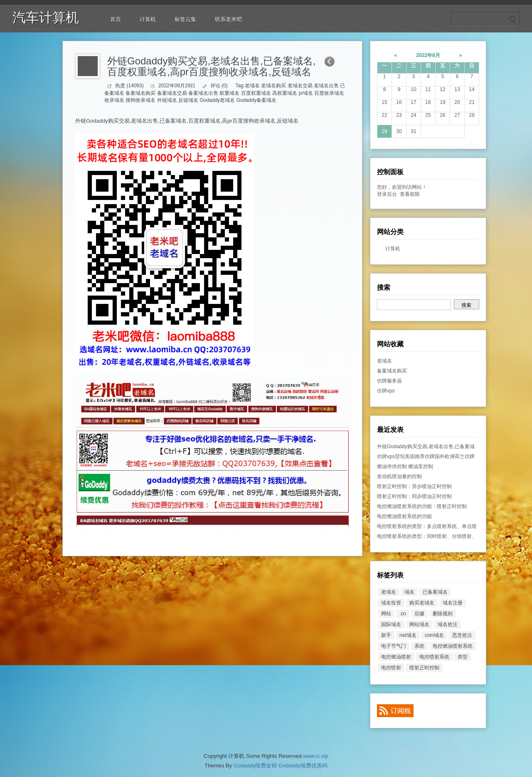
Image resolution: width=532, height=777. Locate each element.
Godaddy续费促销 (255, 766)
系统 (419, 646)
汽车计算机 (46, 17)
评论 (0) (219, 86)
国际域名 (391, 624)
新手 (386, 635)
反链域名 (188, 100)
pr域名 (306, 93)
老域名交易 (300, 86)
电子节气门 (394, 646)
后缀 (419, 614)
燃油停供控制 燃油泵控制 (405, 466)
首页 (116, 19)
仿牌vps (386, 391)
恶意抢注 (462, 635)
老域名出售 (326, 86)
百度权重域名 (256, 93)
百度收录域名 (329, 93)
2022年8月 (428, 55)
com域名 (435, 635)
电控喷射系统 (434, 657)
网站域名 (419, 624)
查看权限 (410, 194)
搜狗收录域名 (140, 100)
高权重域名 (285, 93)
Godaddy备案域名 (256, 100)
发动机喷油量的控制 (399, 476)
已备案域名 (173, 121)
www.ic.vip (316, 756)
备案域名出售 (203, 93)
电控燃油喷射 (396, 657)
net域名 (408, 635)
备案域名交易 (172, 93)
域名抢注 (448, 624)
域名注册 (453, 603)
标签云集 (185, 19)
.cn (403, 614)
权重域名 (229, 93)
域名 (409, 592)
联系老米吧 (228, 19)
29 (384, 131)
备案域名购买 (140, 93)
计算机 (148, 19)
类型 (463, 657)
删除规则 (443, 614)
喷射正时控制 (424, 668)
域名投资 (391, 603)
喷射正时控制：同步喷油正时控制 (414, 496)
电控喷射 (391, 668)
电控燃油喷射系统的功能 (404, 516)
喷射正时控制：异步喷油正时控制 (414, 486)
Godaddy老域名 (217, 100)
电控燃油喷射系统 (453, 646)
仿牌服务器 (389, 381)
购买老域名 (422, 603)
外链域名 (167, 100)
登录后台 (387, 194)
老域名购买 (273, 86)
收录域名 (114, 100)
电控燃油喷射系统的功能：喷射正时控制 (422, 506)
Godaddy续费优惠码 (303, 766)
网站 (386, 614)
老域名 (252, 86)
